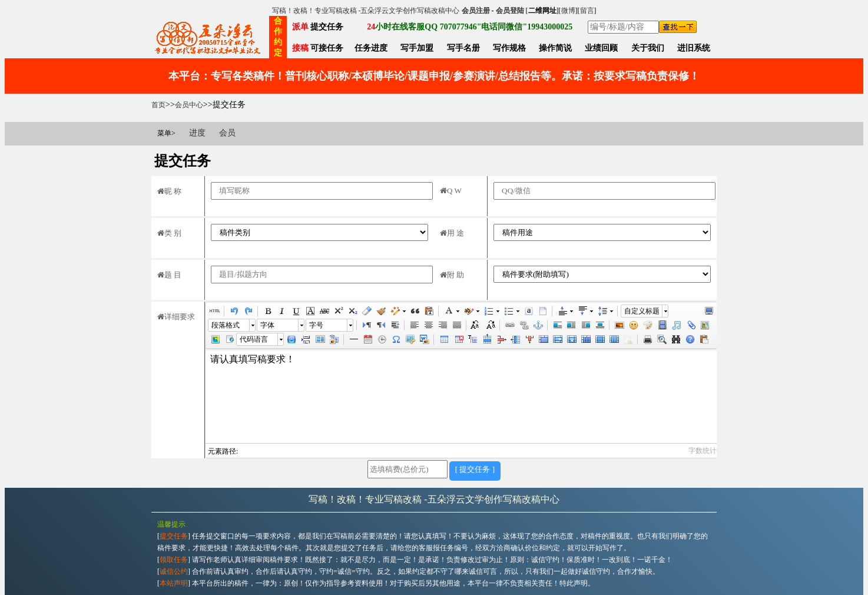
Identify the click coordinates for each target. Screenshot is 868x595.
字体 (267, 325)
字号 (316, 325)
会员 (227, 133)
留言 (587, 11)
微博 (568, 11)
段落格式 (226, 325)
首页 (158, 105)
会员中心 (189, 105)
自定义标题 (642, 311)
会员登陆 (510, 11)
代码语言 (254, 339)
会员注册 (476, 11)
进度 (197, 133)
